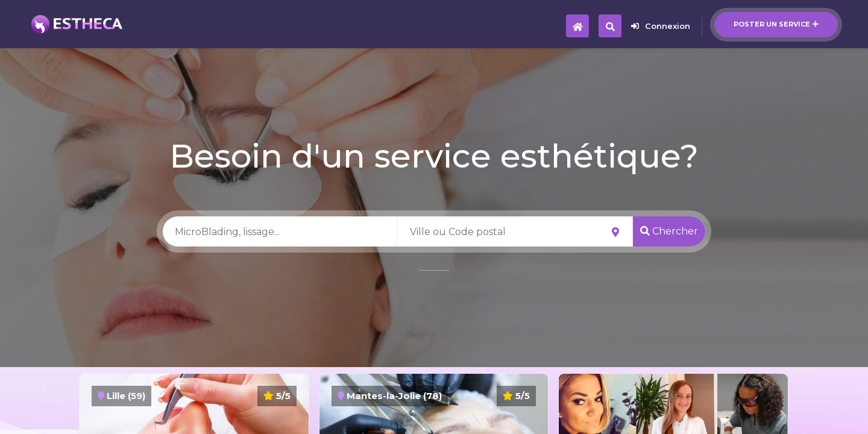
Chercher (669, 231)
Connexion (661, 26)
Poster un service (776, 24)
